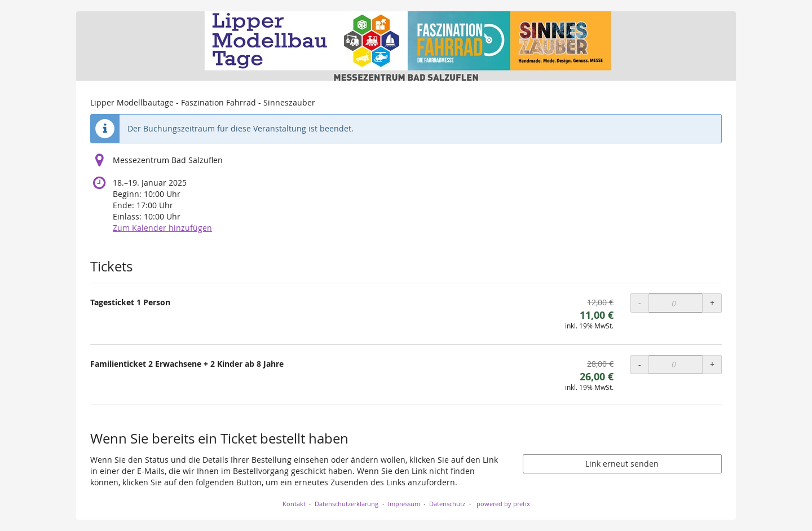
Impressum (404, 504)
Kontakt (294, 504)
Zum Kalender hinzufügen (162, 228)
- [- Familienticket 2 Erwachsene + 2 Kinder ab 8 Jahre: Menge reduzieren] (640, 364)
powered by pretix (503, 504)
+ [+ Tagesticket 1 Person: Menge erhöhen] (712, 303)
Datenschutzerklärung (347, 504)
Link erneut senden (622, 464)
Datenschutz (447, 504)
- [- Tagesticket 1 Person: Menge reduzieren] (640, 303)
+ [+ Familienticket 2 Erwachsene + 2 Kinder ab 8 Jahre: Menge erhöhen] (712, 364)
